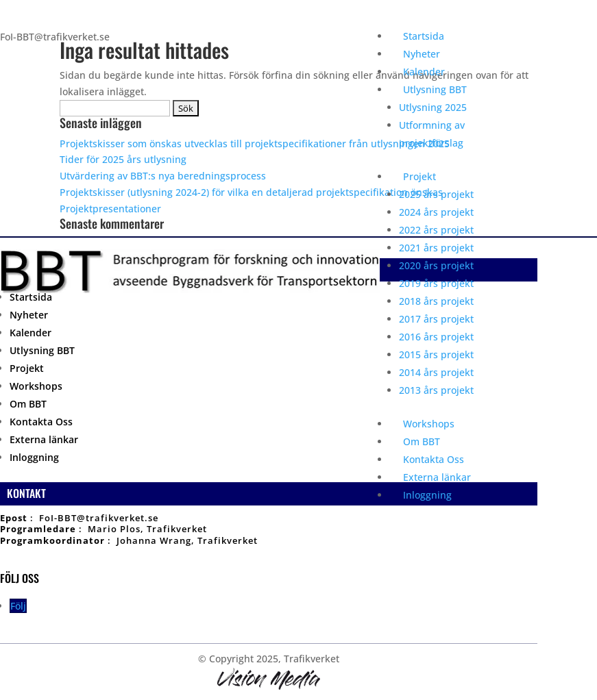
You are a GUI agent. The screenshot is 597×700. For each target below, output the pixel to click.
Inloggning (427, 495)
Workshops (429, 424)
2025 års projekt (436, 194)
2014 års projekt (436, 372)
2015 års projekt (436, 354)
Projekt (419, 176)
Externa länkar (437, 477)
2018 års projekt (436, 301)
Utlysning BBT (435, 89)
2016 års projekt (436, 337)
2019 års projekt (436, 283)
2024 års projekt (436, 212)
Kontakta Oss (434, 459)
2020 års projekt (436, 265)
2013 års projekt (436, 390)
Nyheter (422, 54)
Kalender (424, 72)
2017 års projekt (436, 319)
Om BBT (422, 441)
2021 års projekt (436, 248)
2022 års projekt (436, 230)
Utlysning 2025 (433, 107)
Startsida (424, 36)
